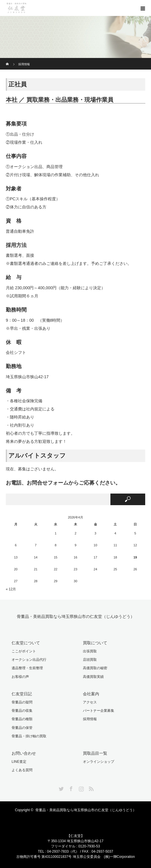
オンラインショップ (99, 762)
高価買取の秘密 (95, 668)
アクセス (90, 702)
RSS (90, 788)
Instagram (81, 788)
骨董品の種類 (22, 719)
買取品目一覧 (95, 753)
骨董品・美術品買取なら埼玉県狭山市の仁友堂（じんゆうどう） (76, 617)
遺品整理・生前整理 (27, 668)
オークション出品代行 (29, 660)
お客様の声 (20, 677)
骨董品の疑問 (22, 702)
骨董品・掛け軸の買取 (29, 736)
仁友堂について (26, 643)
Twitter (61, 788)
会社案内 (91, 694)
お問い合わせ (24, 753)
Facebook (70, 788)
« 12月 (11, 589)
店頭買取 (90, 660)
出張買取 (90, 651)
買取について (95, 643)
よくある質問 (22, 770)
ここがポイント (24, 651)
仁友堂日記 (22, 694)
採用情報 (90, 719)
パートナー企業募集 (99, 711)
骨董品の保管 (22, 728)
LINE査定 (19, 762)
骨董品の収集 (22, 711)
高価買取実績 (93, 677)
